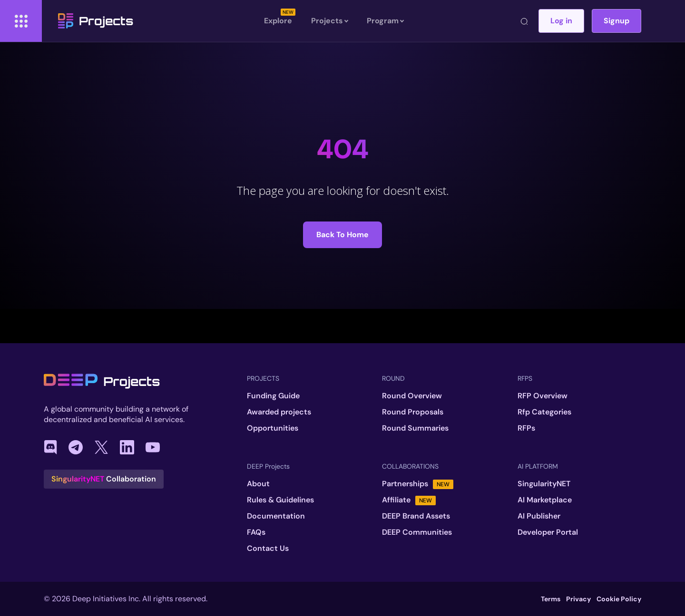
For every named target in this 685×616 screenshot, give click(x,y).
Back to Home (342, 235)
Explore (278, 21)
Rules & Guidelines (280, 500)
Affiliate (409, 500)
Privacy (578, 599)
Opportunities (273, 428)
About (258, 484)
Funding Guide (273, 396)
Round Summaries (415, 428)
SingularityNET (544, 484)
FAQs (256, 532)
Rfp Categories (544, 412)
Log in (561, 21)
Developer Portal (548, 532)
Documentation (276, 516)
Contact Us (268, 549)
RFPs (526, 428)
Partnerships (418, 484)
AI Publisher (539, 516)
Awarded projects (279, 412)
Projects (96, 21)
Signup (616, 21)
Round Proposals (413, 412)
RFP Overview (543, 396)
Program (385, 21)
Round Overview (412, 396)
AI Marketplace (545, 500)
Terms (551, 599)
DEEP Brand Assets (416, 516)
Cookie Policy (619, 599)
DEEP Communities (417, 532)
